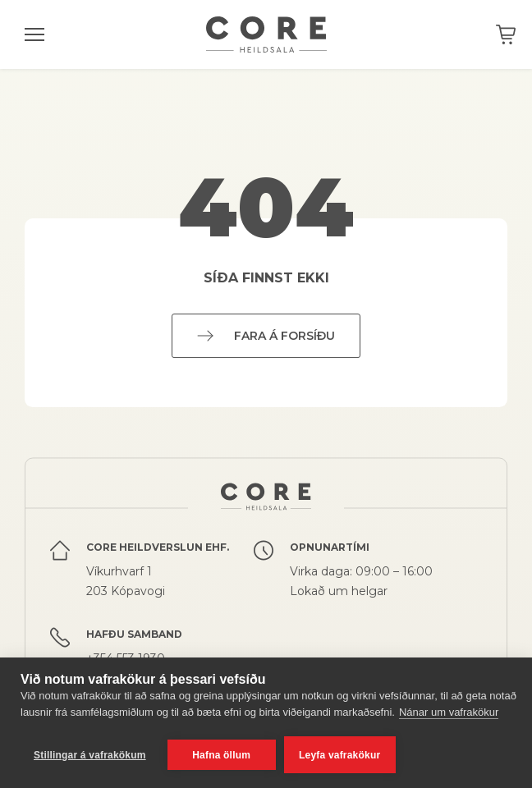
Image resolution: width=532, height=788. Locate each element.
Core (266, 34)
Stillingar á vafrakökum (90, 755)
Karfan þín (506, 34)
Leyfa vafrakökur (339, 755)
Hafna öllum (221, 755)
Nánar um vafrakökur (449, 712)
